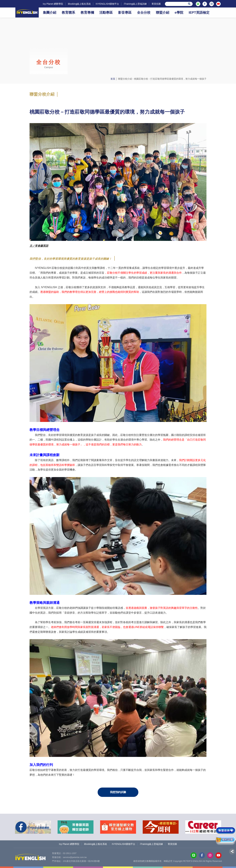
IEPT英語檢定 (199, 12)
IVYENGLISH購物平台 (107, 4)
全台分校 (144, 12)
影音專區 (125, 12)
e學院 (179, 12)
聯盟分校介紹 (125, 79)
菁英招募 (156, 4)
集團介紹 (50, 12)
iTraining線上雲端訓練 (135, 4)
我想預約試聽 (118, 792)
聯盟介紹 (163, 12)
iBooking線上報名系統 (79, 4)
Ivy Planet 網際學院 (53, 4)
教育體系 (68, 12)
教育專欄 (87, 12)
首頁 (113, 79)
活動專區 (106, 12)
